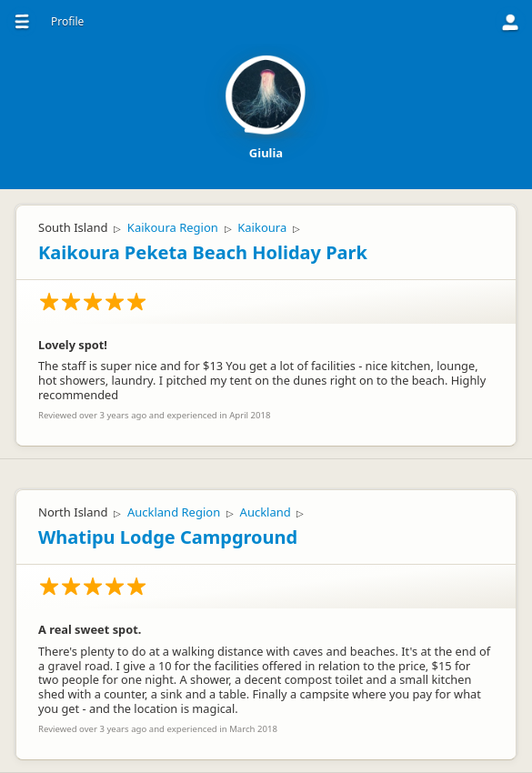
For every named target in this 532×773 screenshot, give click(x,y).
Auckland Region (174, 512)
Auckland (266, 512)
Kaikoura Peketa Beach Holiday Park (203, 252)
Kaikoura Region (173, 227)
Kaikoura (262, 227)
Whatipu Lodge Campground (168, 537)
